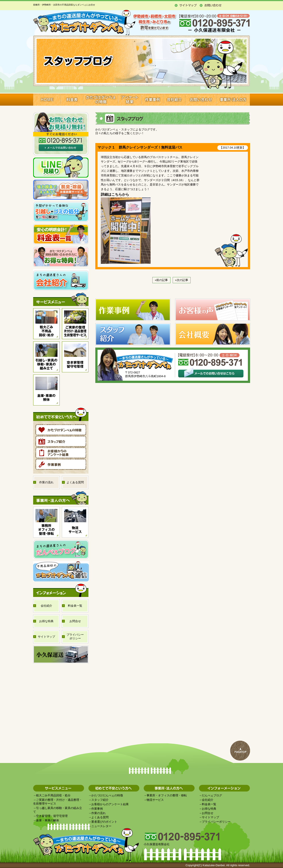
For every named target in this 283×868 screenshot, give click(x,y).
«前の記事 (161, 280)
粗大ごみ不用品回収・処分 (53, 795)
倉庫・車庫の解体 (48, 820)
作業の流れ (98, 813)
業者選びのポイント (104, 822)
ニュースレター (101, 826)
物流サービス (155, 800)
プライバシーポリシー (216, 822)
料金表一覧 (209, 804)
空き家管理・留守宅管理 (52, 816)
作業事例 (97, 809)
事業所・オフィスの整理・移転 (167, 795)
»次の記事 (182, 280)
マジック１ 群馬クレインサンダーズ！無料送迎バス (140, 147)
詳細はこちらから (115, 194)
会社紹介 (208, 800)
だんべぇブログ (212, 795)
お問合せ (208, 813)
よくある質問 (100, 817)
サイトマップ (210, 817)
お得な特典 (209, 809)
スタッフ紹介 (100, 800)
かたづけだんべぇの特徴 (107, 795)
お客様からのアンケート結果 (110, 804)
